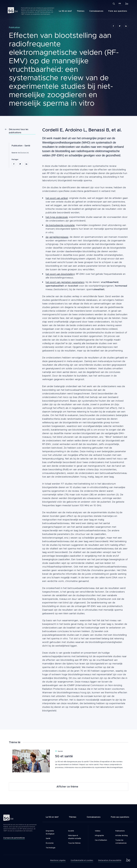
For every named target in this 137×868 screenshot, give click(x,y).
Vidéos (98, 831)
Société (71, 831)
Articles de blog (122, 835)
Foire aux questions (118, 11)
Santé (27, 146)
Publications (120, 831)
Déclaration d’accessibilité (110, 860)
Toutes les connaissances (121, 842)
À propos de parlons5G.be (14, 838)
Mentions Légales (58, 860)
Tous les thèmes (74, 843)
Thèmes (81, 11)
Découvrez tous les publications (19, 131)
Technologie (51, 848)
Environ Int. (25, 153)
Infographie (99, 835)
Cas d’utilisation (101, 840)
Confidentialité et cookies (82, 860)
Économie (50, 843)
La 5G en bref (65, 11)
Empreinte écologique (50, 832)
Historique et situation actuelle (75, 837)
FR (120, 4)
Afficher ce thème (67, 787)
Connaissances (96, 11)
